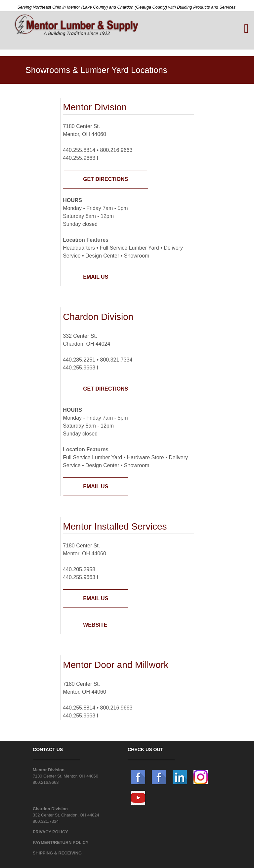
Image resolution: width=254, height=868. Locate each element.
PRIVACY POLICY (50, 832)
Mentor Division (49, 770)
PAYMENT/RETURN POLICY (61, 842)
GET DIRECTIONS (106, 179)
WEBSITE (95, 625)
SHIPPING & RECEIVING (57, 853)
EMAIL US (96, 277)
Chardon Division (50, 809)
